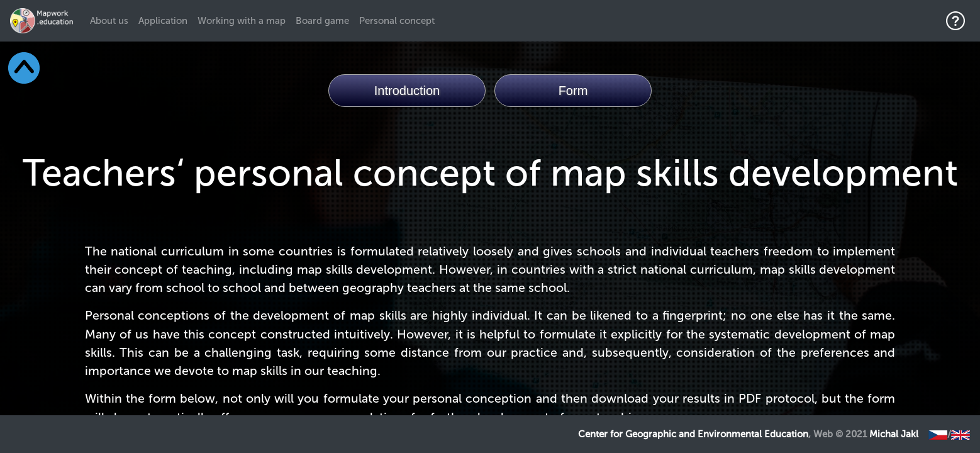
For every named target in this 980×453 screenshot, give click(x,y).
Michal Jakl (894, 434)
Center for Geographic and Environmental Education (693, 434)
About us (112, 20)
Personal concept (397, 21)
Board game (322, 21)
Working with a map (242, 21)
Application (163, 21)
